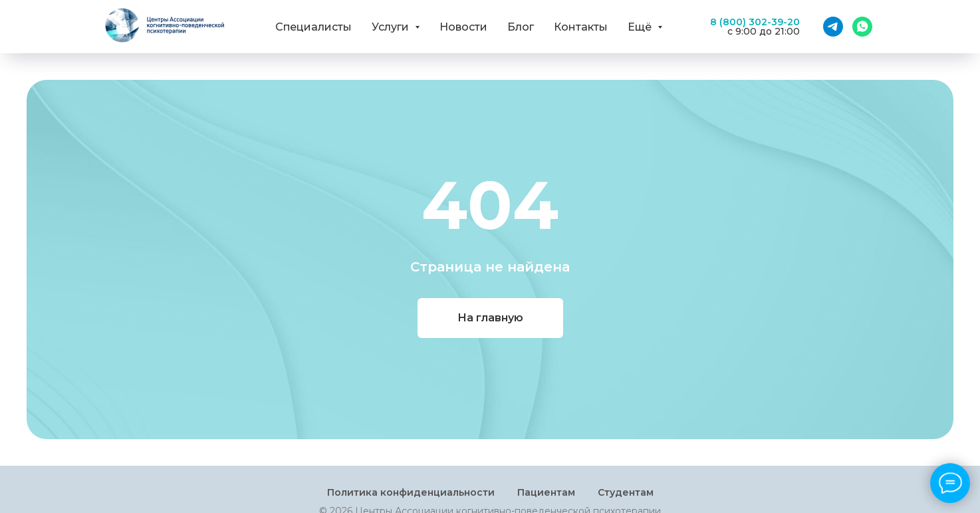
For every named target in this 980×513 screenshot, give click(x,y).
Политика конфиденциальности (411, 492)
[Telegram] (833, 27)
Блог (521, 27)
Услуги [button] (392, 27)
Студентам (626, 492)
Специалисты (313, 27)
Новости (463, 27)
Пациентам (546, 492)
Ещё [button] (641, 27)
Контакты (581, 27)
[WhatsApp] (862, 27)
